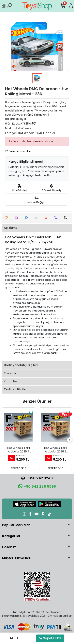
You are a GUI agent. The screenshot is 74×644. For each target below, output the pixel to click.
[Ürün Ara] (9, 6)
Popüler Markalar (16, 525)
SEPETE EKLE (19, 468)
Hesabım (9, 547)
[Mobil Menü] (4, 6)
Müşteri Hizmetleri (17, 558)
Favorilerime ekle (18, 151)
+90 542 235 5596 (37, 486)
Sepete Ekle (50, 638)
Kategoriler (11, 536)
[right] (70, 440)
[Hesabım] (71, 6)
